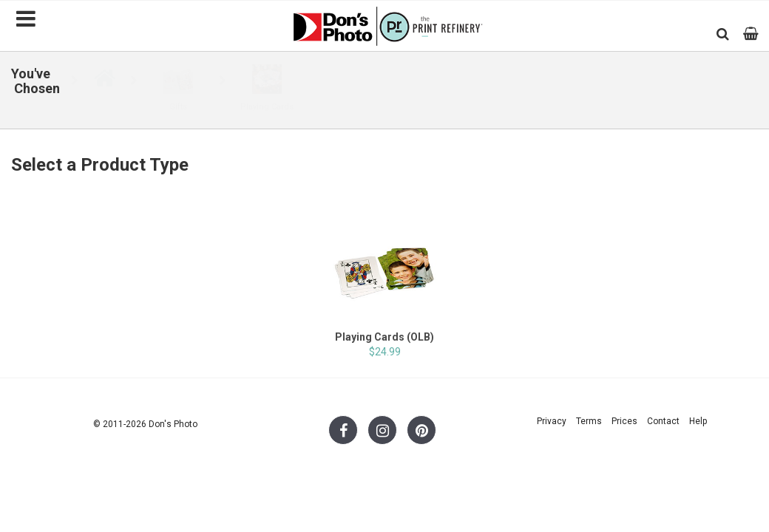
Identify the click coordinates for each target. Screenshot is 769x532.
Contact (663, 421)
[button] (723, 34)
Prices (624, 421)
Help (698, 421)
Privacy (552, 421)
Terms (589, 421)
